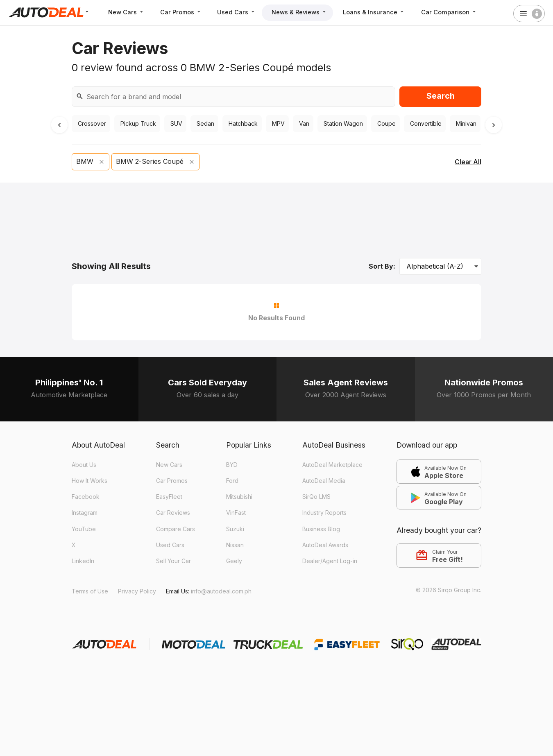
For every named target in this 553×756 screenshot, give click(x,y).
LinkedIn (83, 561)
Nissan (235, 545)
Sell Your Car (173, 561)
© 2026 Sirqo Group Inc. (449, 590)
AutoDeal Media (324, 481)
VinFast (236, 513)
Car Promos (183, 12)
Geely (234, 561)
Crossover (91, 124)
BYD (232, 465)
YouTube (84, 529)
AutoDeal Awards (325, 545)
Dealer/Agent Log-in (330, 561)
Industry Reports (324, 513)
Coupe (385, 124)
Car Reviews (173, 513)
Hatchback (242, 124)
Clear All (468, 162)
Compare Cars (176, 529)
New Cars (127, 12)
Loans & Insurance (379, 12)
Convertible (425, 124)
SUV (175, 124)
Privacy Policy (137, 591)
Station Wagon (342, 124)
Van (303, 124)
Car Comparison (455, 12)
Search (441, 96)
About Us (84, 465)
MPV (277, 124)
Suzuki (235, 529)
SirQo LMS (316, 497)
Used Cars (240, 12)
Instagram (85, 513)
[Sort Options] (440, 266)
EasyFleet (169, 497)
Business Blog (321, 529)
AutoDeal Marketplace (332, 465)
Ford (232, 481)
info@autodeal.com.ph (221, 591)
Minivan (465, 124)
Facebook (86, 497)
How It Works (90, 481)
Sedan (204, 124)
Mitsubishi (239, 497)
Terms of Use (90, 591)
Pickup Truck (137, 124)
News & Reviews (304, 12)
